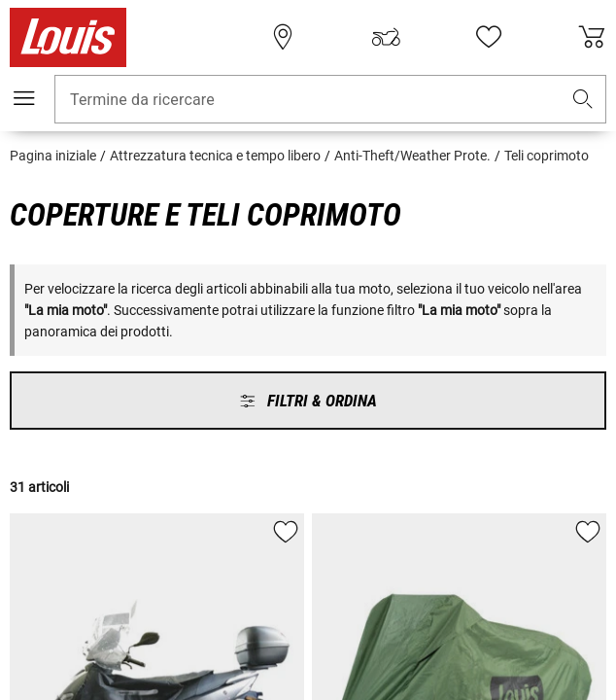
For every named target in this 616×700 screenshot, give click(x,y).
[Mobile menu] (24, 98)
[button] (583, 100)
